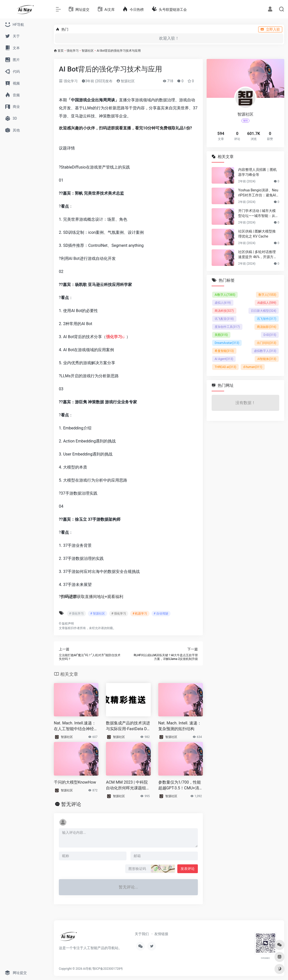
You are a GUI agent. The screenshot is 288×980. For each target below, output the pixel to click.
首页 (61, 51)
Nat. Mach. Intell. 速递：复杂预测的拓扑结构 (180, 726)
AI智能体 (267, 359)
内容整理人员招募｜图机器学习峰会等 (257, 172)
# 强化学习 (76, 614)
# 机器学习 (140, 614)
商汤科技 (224, 311)
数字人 (267, 295)
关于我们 (142, 934)
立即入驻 (270, 29)
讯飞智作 (267, 319)
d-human (253, 367)
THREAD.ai (225, 367)
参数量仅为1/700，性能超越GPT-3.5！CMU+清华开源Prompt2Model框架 (180, 785)
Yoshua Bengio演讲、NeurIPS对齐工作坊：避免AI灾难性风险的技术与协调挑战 (258, 193)
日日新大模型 (264, 311)
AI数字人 (225, 295)
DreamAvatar (227, 343)
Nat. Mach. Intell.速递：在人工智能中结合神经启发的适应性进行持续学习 (76, 726)
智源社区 (88, 51)
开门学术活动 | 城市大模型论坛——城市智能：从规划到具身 (258, 213)
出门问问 (267, 343)
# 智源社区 (97, 614)
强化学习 (73, 51)
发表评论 (188, 869)
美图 (221, 335)
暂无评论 (71, 804)
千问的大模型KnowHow (75, 782)
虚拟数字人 (265, 351)
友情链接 (161, 934)
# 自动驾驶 (161, 614)
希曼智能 (224, 351)
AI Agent (224, 359)
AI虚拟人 (267, 303)
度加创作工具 (227, 327)
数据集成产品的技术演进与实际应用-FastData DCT (128, 726)
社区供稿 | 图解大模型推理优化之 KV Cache (257, 234)
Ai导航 (88, 969)
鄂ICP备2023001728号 (108, 969)
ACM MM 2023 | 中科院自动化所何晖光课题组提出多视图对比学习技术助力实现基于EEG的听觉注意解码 (128, 785)
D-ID (270, 335)
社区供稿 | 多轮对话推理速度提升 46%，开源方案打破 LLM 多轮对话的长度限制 (258, 255)
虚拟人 (223, 303)
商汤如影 (267, 327)
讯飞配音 (224, 319)
